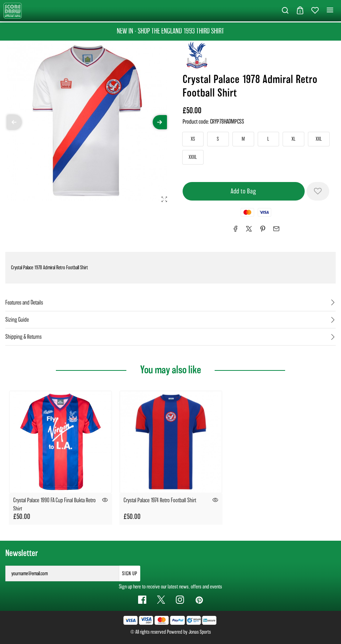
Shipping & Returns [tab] (23, 337)
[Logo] (13, 10)
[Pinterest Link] (199, 600)
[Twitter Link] (161, 600)
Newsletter (22, 553)
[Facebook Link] (142, 600)
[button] (285, 11)
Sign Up (130, 573)
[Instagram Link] (180, 600)
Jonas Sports (200, 632)
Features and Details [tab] (24, 303)
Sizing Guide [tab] (17, 320)
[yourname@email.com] (62, 573)
